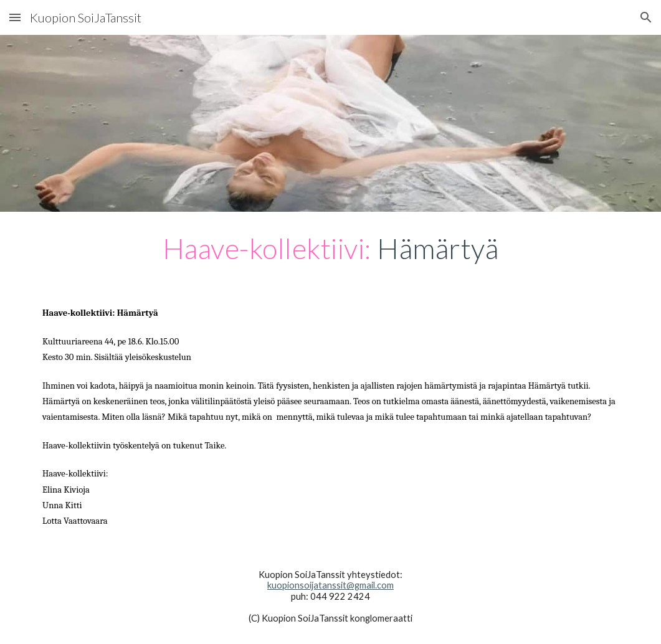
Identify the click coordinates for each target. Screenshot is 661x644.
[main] (330, 249)
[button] (15, 17)
